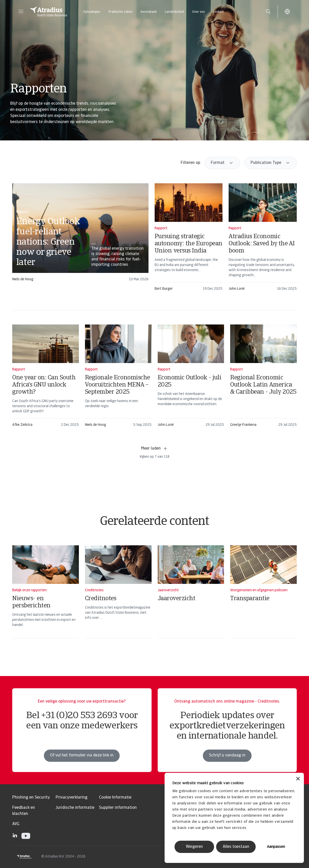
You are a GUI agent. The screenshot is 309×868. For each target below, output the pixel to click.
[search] (268, 11)
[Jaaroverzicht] (191, 598)
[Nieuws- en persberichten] (46, 598)
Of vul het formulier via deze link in (82, 761)
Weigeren (194, 847)
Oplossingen (92, 12)
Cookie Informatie (115, 798)
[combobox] (222, 163)
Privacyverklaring (72, 798)
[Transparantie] (263, 598)
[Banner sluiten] (298, 779)
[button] (21, 11)
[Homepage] (49, 11)
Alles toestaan (236, 847)
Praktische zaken (120, 12)
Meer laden (154, 449)
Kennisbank (149, 12)
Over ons (198, 12)
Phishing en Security (31, 798)
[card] (80, 235)
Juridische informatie (75, 808)
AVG (16, 824)
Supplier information (118, 808)
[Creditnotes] (118, 598)
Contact (218, 12)
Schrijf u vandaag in (227, 761)
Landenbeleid (174, 12)
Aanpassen (276, 847)
